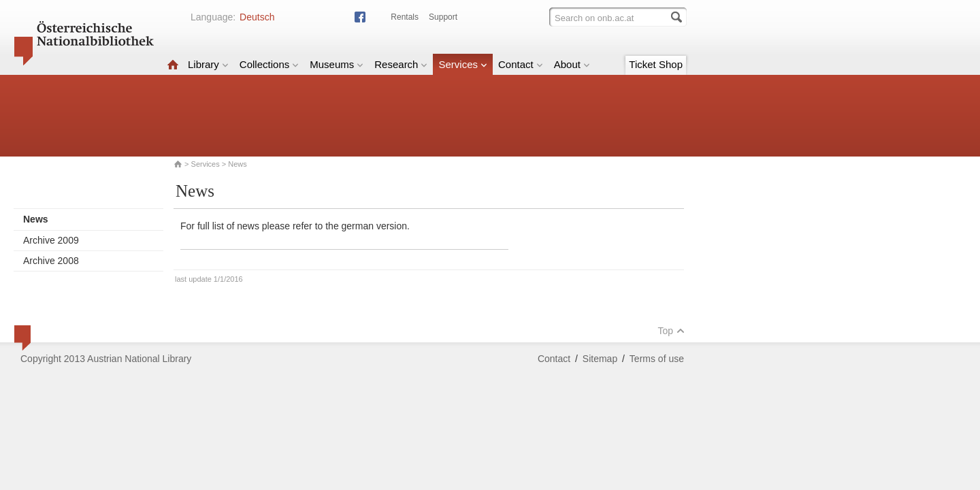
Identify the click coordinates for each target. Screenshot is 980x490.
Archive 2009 (51, 240)
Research (401, 64)
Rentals (405, 17)
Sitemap (600, 359)
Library (208, 64)
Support (443, 17)
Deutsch (257, 17)
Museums (337, 64)
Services (463, 64)
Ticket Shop (656, 64)
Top (671, 331)
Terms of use (657, 359)
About (572, 64)
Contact (521, 64)
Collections (269, 64)
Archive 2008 (51, 261)
